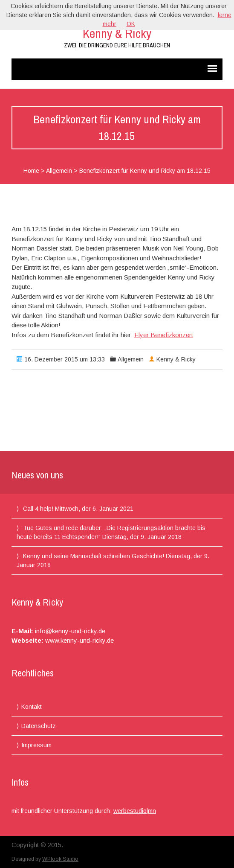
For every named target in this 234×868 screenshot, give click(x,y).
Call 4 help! (38, 509)
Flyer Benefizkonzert (164, 335)
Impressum (36, 745)
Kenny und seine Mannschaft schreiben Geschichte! (94, 556)
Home (31, 171)
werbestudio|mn (135, 811)
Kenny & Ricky (117, 33)
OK (131, 24)
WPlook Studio (60, 859)
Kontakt (32, 707)
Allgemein (59, 171)
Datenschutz (39, 726)
